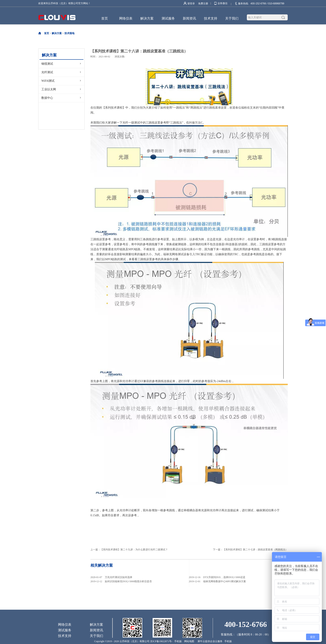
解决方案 (57, 33)
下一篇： (250, 550)
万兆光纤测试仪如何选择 (119, 577)
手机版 (177, 641)
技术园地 (69, 33)
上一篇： (129, 550)
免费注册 (203, 4)
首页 (105, 18)
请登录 (191, 4)
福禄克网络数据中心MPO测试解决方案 (225, 581)
